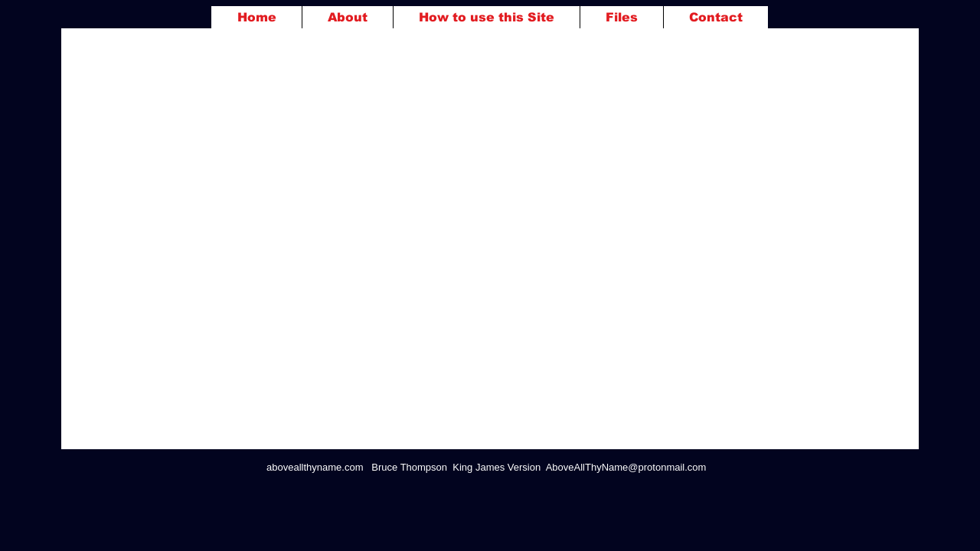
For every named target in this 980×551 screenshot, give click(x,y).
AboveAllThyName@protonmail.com (626, 467)
